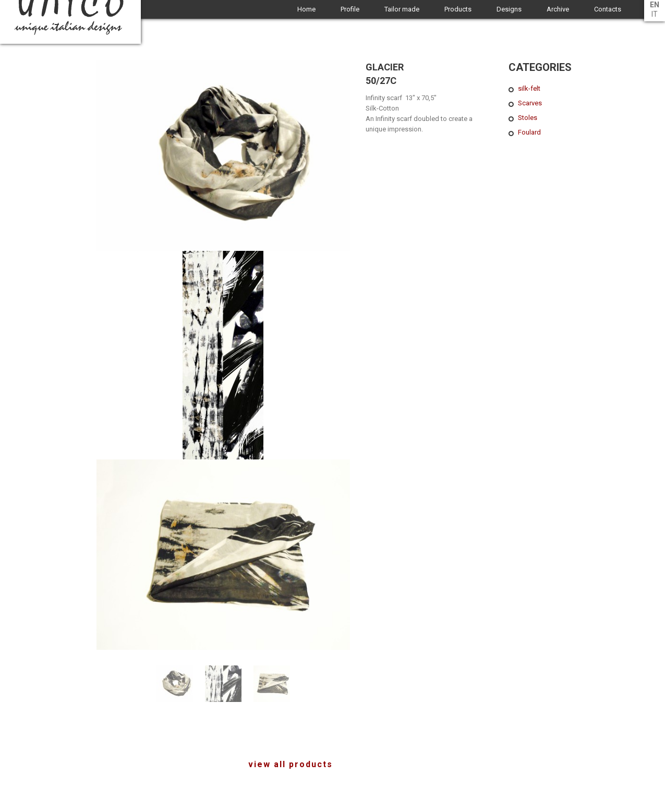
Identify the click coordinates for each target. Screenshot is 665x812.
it (655, 14)
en (655, 5)
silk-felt (529, 88)
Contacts (608, 9)
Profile (350, 9)
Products (458, 9)
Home (306, 9)
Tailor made (402, 9)
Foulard (529, 132)
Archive (558, 9)
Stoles (528, 118)
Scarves (530, 103)
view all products (291, 764)
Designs (509, 9)
